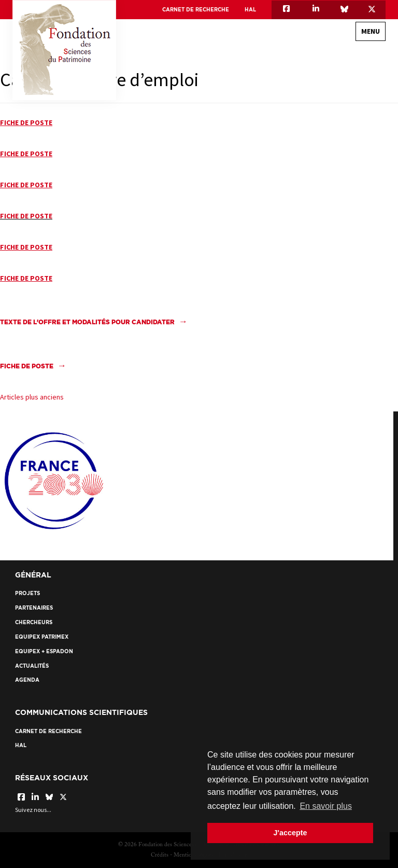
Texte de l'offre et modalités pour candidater (87, 322)
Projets (27, 593)
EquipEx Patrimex (42, 637)
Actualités (32, 666)
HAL (250, 10)
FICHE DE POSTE (26, 216)
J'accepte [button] (290, 833)
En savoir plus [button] (326, 806)
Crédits (160, 855)
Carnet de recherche (196, 10)
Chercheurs (34, 622)
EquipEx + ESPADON (44, 651)
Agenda (27, 680)
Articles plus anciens (32, 397)
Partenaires (34, 608)
